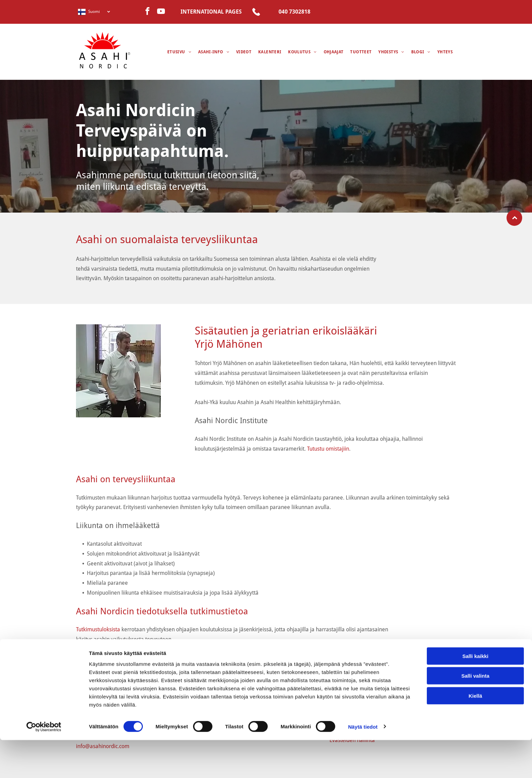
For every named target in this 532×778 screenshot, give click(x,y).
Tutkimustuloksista (98, 629)
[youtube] (161, 12)
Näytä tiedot (363, 765)
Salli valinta (476, 714)
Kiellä (475, 734)
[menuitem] (179, 52)
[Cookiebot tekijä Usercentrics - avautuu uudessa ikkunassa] (44, 765)
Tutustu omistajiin (328, 449)
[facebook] (147, 12)
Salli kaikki (476, 694)
